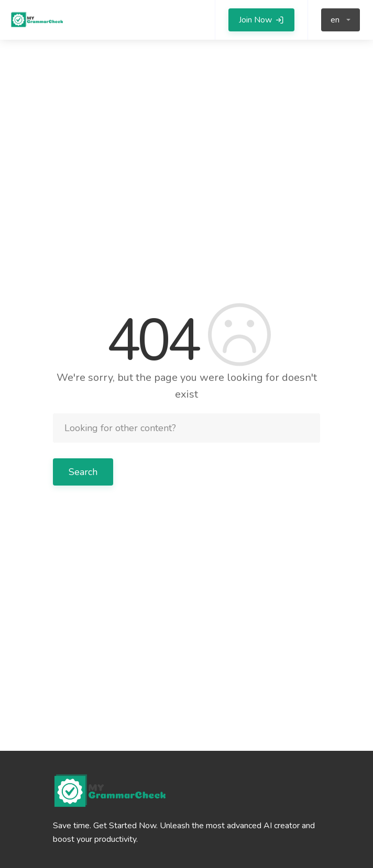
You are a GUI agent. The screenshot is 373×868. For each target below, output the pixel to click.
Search (83, 472)
